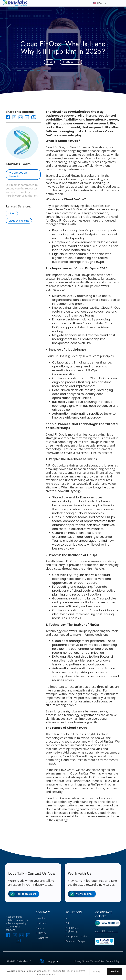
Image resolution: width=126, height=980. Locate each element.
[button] (75, 3)
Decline (114, 971)
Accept (97, 971)
